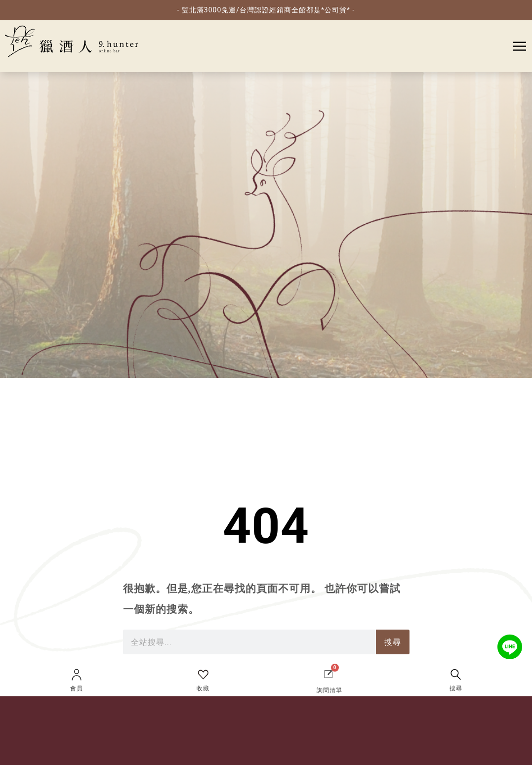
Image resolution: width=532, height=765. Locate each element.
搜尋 (456, 688)
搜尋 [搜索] (393, 645)
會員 (77, 688)
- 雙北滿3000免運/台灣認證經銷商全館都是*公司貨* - (266, 10)
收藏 (203, 688)
